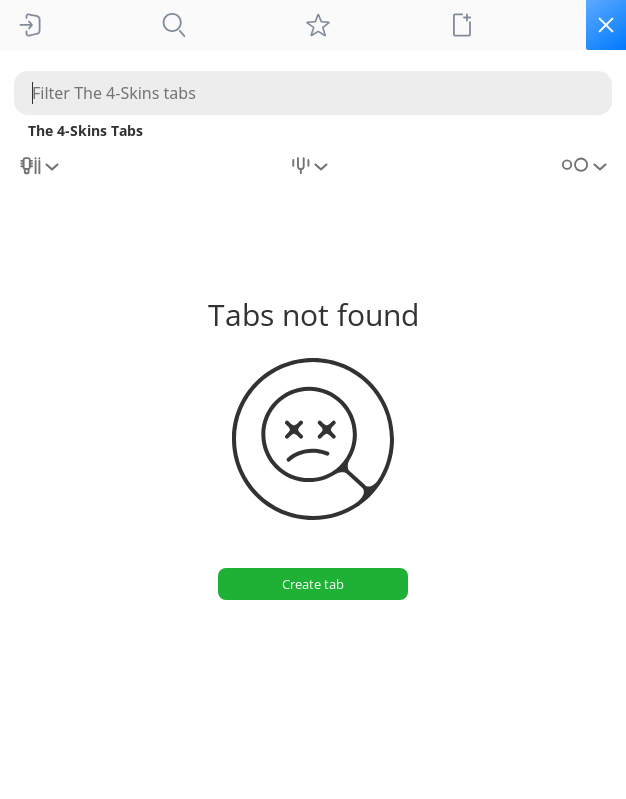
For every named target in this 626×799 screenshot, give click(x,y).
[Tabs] (174, 25)
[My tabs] (318, 25)
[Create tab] (313, 584)
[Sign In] (30, 25)
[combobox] (41, 173)
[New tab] (462, 25)
